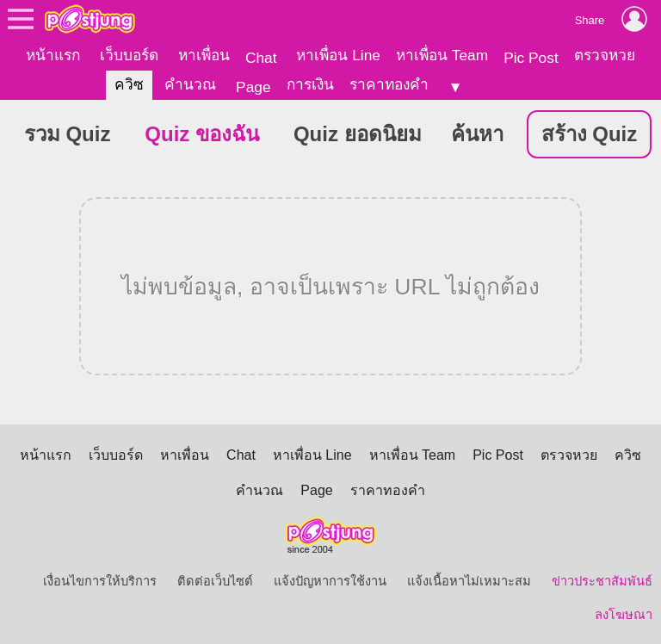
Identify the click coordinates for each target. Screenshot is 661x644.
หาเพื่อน (204, 55)
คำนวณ (190, 84)
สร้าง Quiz (590, 133)
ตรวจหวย (605, 55)
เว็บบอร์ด (129, 55)
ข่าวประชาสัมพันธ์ (602, 580)
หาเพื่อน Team (442, 55)
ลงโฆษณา (624, 614)
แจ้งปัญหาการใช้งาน (330, 580)
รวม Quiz (68, 133)
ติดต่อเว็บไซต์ (215, 580)
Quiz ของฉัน (202, 133)
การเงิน (310, 84)
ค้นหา (477, 133)
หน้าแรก (53, 55)
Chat (261, 58)
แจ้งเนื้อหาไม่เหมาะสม (469, 580)
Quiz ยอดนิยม (358, 133)
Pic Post (531, 58)
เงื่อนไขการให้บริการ (100, 580)
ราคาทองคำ (389, 84)
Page (253, 87)
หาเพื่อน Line (338, 55)
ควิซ (129, 84)
